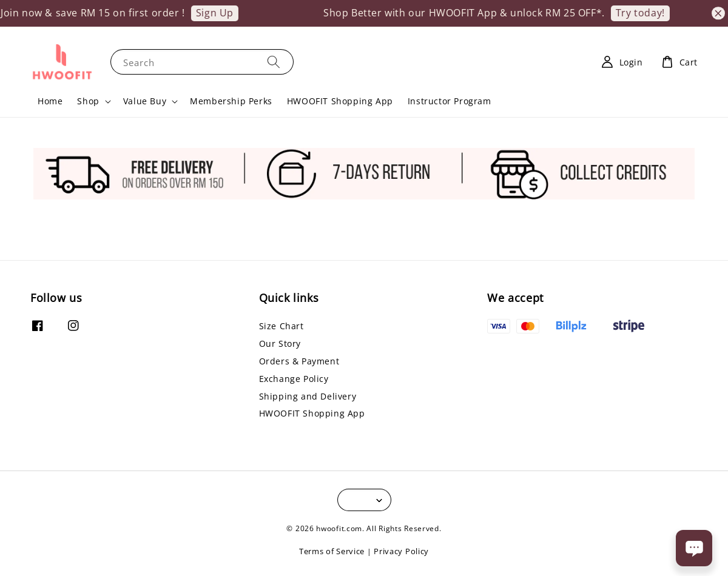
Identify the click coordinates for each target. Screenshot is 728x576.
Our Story (280, 343)
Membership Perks (231, 101)
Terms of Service (332, 551)
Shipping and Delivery (308, 396)
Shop (88, 101)
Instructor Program (450, 101)
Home (50, 101)
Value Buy (145, 101)
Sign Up (220, 13)
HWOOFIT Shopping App (340, 101)
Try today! (646, 13)
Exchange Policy (294, 379)
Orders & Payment (299, 361)
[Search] (274, 62)
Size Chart (281, 326)
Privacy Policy (401, 551)
